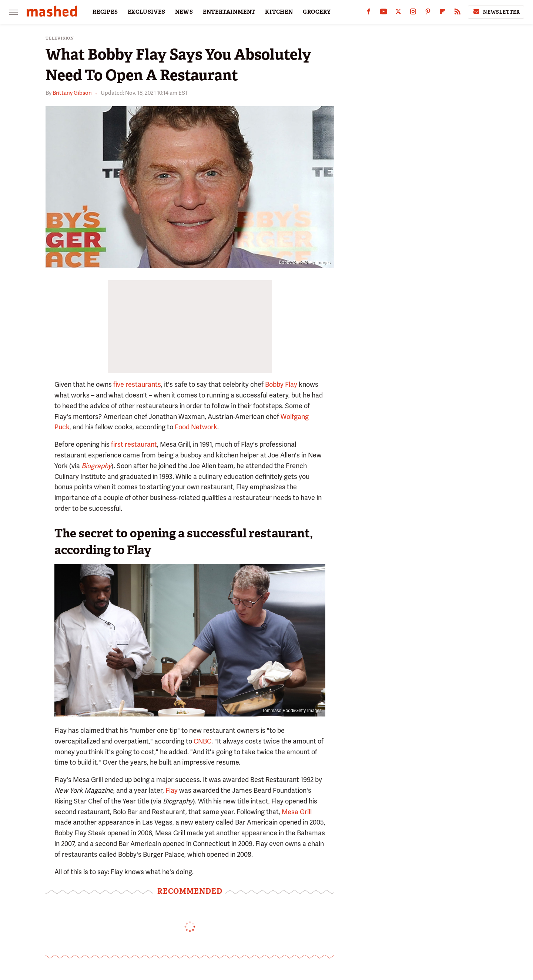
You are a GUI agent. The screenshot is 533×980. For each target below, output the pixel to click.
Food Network (196, 427)
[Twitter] (398, 13)
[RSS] (457, 13)
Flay (172, 790)
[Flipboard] (443, 13)
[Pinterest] (428, 13)
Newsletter (496, 12)
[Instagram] (413, 13)
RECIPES (105, 12)
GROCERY (317, 12)
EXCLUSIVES (147, 12)
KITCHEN (279, 12)
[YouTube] (383, 13)
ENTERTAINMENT (229, 12)
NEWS (184, 12)
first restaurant (134, 444)
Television (60, 38)
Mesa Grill (297, 812)
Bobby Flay (281, 384)
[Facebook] (369, 13)
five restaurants (137, 384)
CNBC (202, 741)
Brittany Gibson (72, 93)
